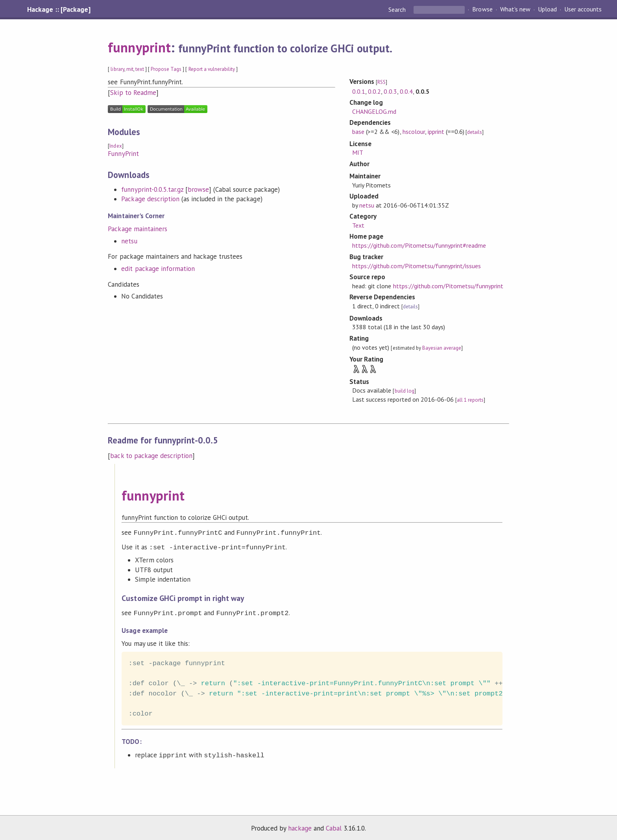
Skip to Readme (133, 93)
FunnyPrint (123, 154)
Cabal (334, 826)
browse (198, 189)
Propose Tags (166, 69)
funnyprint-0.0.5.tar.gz (152, 189)
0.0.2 (374, 91)
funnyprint (139, 47)
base (358, 132)
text (140, 69)
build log (405, 391)
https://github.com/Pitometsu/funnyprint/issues (417, 266)
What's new (515, 9)
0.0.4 (406, 91)
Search (398, 9)
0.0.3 (390, 91)
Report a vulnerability (212, 69)
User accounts (583, 9)
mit (130, 69)
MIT (358, 152)
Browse (482, 9)
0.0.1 (359, 91)
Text (358, 225)
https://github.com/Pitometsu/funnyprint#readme (419, 245)
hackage (300, 826)
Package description (150, 199)
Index (115, 146)
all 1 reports (470, 400)
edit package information (158, 269)
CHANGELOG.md (374, 111)
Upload (547, 9)
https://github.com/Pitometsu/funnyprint (448, 286)
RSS (381, 82)
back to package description (151, 456)
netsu (129, 241)
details (475, 132)
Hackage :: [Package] (59, 9)
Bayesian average (442, 348)
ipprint (436, 132)
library (117, 69)
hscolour (414, 132)
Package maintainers (137, 229)
